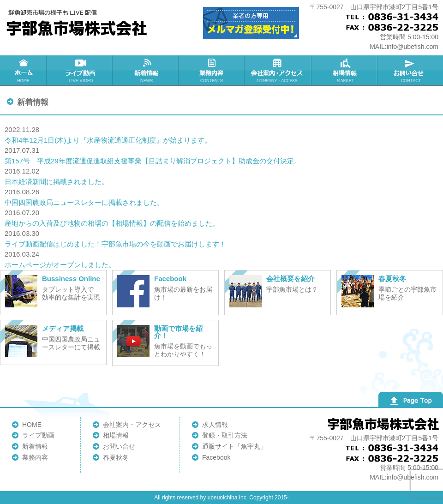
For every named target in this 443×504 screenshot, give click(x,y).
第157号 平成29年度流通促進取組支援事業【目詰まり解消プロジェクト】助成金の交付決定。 (153, 161)
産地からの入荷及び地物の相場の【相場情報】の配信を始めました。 (112, 223)
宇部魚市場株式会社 (78, 23)
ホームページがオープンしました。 (60, 265)
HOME (32, 425)
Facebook (216, 457)
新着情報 (35, 446)
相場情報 (116, 435)
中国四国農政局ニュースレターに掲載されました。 (84, 202)
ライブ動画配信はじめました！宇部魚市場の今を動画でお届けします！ (115, 244)
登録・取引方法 (225, 435)
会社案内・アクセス (132, 425)
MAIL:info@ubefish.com (404, 47)
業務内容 (35, 457)
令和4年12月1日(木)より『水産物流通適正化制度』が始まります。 (108, 140)
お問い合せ (119, 446)
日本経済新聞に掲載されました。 (57, 182)
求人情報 (215, 425)
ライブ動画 (38, 435)
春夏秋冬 (116, 457)
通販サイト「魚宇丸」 (234, 446)
